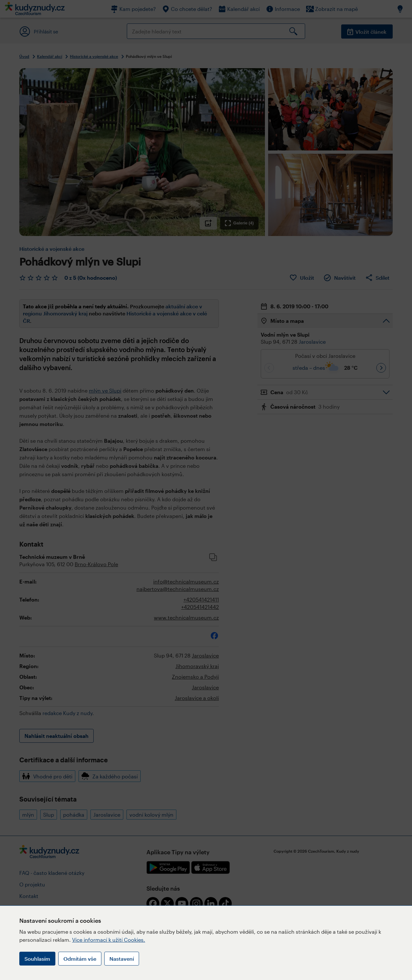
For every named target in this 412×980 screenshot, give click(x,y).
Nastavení (122, 959)
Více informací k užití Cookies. (109, 940)
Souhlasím (37, 959)
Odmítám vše (80, 959)
